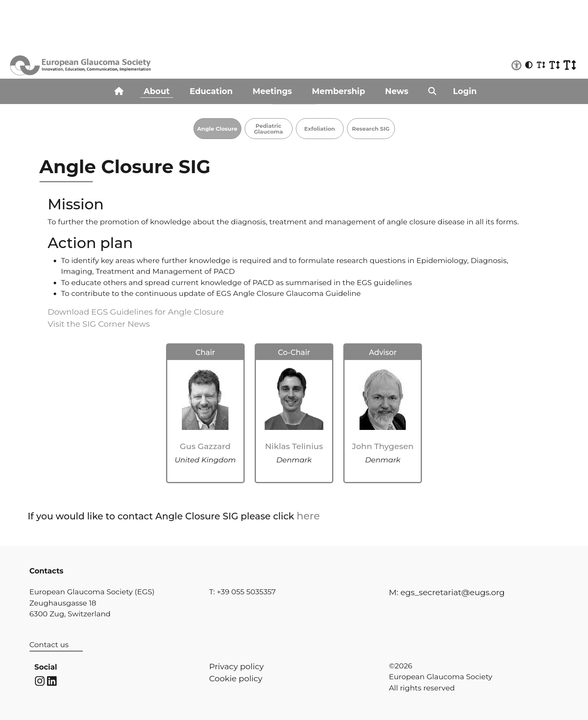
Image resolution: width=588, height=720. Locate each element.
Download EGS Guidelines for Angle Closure (136, 312)
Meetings (272, 91)
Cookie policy (236, 678)
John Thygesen (383, 446)
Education (211, 91)
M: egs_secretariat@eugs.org (447, 592)
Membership (339, 91)
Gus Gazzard (205, 446)
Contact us (49, 644)
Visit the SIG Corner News (99, 324)
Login (465, 91)
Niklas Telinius (294, 446)
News (397, 91)
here (308, 516)
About (157, 91)
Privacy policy (237, 666)
